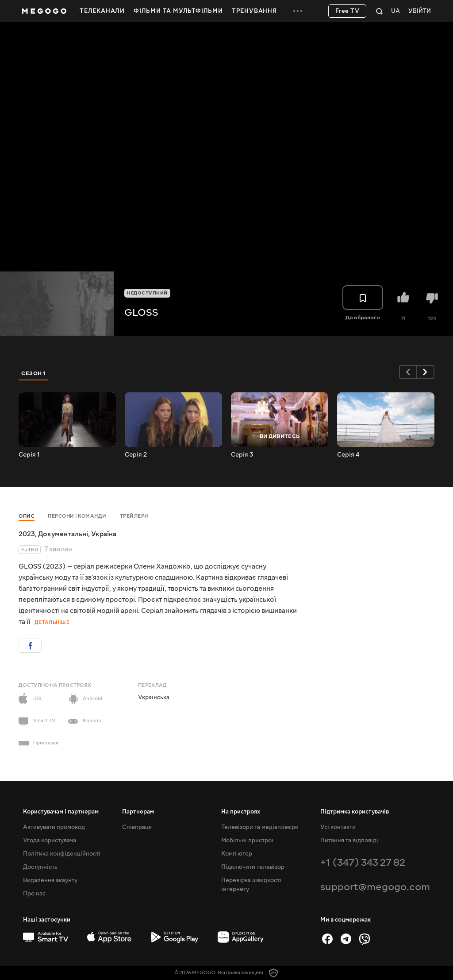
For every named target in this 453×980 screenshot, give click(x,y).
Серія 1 (29, 455)
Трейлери (134, 516)
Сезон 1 (34, 373)
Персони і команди (77, 516)
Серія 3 (242, 455)
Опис (27, 516)
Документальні (63, 534)
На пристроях (241, 812)
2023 (27, 534)
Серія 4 (348, 455)
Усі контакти (338, 827)
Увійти (420, 11)
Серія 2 (136, 455)
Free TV (347, 11)
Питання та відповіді (349, 841)
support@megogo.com (375, 887)
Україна (104, 534)
